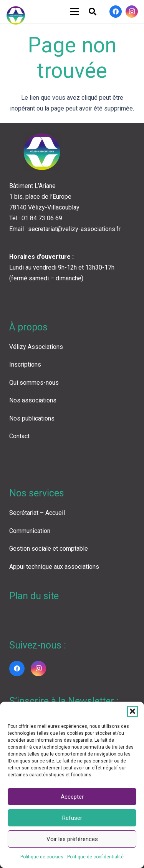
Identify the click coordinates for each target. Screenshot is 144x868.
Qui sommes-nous (34, 383)
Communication (30, 531)
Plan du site (34, 596)
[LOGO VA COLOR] (16, 15)
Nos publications (32, 418)
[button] (132, 711)
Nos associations (33, 400)
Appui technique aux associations (54, 567)
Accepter (72, 797)
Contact (19, 436)
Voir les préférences (72, 839)
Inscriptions (25, 364)
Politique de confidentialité (95, 857)
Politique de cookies (42, 857)
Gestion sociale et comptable (49, 549)
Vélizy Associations (36, 347)
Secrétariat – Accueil (37, 513)
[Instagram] (132, 12)
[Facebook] (116, 12)
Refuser (72, 818)
